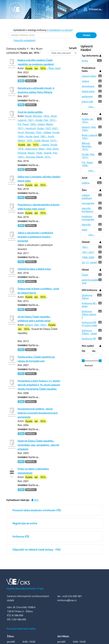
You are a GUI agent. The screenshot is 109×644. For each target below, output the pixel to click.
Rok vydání (88, 346)
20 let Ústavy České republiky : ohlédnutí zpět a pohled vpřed (34, 319)
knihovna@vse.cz (67, 600)
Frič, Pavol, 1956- (27, 124)
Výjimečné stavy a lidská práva (34, 269)
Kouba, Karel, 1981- (36, 136)
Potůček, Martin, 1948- (30, 153)
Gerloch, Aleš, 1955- (36, 325)
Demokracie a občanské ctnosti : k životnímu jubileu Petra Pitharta (36, 90)
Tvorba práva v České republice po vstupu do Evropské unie (36, 359)
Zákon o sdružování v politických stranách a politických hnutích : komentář (35, 237)
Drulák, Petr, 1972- (46, 120)
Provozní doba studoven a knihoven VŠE (37, 510)
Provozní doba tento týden (21, 629)
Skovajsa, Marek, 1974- (38, 157)
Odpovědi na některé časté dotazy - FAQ (36, 549)
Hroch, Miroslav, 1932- (30, 132)
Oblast (85, 270)
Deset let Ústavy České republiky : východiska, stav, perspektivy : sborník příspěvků (38, 445)
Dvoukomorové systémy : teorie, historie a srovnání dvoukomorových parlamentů (38, 413)
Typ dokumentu (90, 56)
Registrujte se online (25, 523)
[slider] (83, 361)
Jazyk (85, 178)
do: (94, 351)
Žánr (84, 190)
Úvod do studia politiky (30, 112)
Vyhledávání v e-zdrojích (60, 30)
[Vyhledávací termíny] (41, 35)
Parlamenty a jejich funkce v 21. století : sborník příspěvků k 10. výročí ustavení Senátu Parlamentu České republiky (39, 385)
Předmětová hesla (88, 69)
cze (73, 9)
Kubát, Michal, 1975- (46, 141)
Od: (84, 351)
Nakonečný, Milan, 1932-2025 (42, 149)
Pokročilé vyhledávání (24, 40)
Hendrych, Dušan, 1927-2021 (42, 128)
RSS (35, 500)
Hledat (86, 35)
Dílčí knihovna (89, 290)
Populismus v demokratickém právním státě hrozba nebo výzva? (39, 207)
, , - (36, 68)
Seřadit (73, 48)
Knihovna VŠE (21, 536)
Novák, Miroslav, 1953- (37, 116)
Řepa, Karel (54, 68)
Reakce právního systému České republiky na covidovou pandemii (36, 62)
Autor (85, 114)
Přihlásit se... (93, 9)
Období (86, 242)
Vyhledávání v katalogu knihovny (30, 30)
